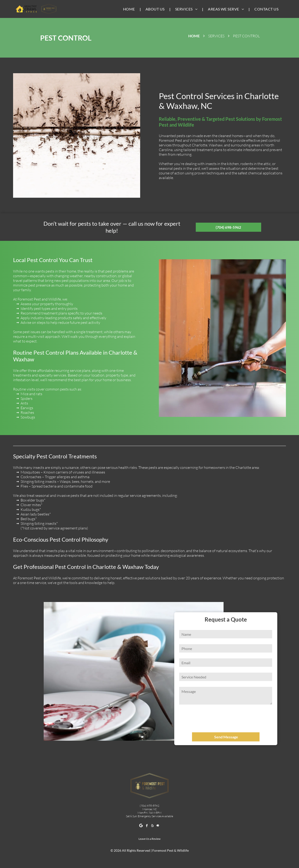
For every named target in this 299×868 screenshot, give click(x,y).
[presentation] (214, 718)
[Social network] (158, 826)
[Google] (141, 826)
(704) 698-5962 (149, 806)
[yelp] (152, 826)
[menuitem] (130, 9)
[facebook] (147, 826)
